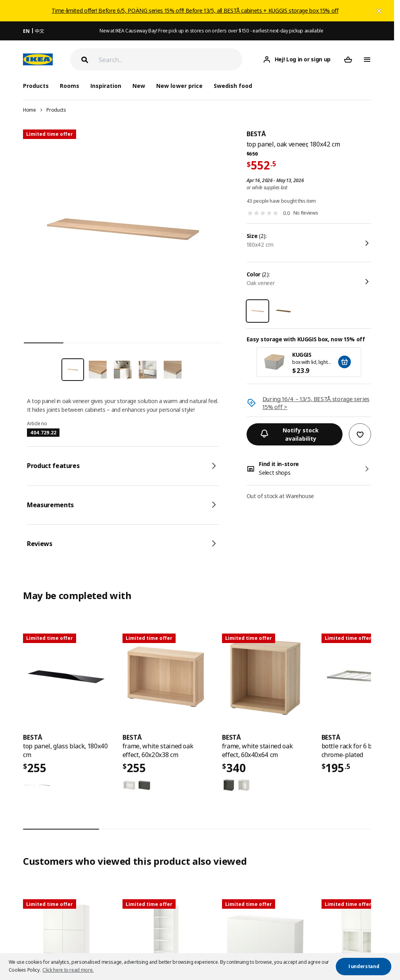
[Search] (170, 60)
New (139, 86)
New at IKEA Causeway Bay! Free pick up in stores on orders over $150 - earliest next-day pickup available (211, 31)
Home (30, 110)
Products (56, 110)
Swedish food (233, 86)
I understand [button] (364, 966)
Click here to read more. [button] (68, 970)
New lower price (179, 86)
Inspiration (106, 86)
